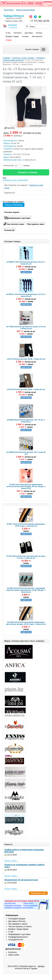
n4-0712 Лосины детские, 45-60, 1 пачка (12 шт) (26, 389)
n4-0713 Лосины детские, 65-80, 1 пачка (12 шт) (26, 359)
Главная (6, 58)
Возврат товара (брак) (18, 929)
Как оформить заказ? (18, 924)
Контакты (18, 33)
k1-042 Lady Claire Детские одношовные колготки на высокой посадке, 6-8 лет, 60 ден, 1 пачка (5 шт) (26, 486)
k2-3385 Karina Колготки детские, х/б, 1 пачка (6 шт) (26, 453)
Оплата (39, 33)
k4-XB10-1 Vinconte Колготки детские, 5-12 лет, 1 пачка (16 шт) (26, 295)
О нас (8, 33)
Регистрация (9, 10)
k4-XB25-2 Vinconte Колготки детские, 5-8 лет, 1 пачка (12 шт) (26, 263)
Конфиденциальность (18, 937)
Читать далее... (11, 861)
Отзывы (25, 36)
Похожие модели (12, 212)
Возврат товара (12, 36)
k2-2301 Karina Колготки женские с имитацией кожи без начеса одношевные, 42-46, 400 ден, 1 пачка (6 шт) (26, 590)
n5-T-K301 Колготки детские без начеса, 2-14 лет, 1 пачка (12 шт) (26, 328)
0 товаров (13, 28)
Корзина (13, 25)
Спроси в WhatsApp (14, 205)
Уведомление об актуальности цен (21, 880)
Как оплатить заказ (14, 224)
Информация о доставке (17, 218)
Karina (21, 141)
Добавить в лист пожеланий (15, 180)
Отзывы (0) (9, 230)
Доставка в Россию (17, 921)
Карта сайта (14, 955)
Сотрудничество (16, 940)
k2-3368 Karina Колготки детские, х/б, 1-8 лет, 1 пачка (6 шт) (26, 421)
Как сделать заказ (35, 224)
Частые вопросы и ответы (20, 926)
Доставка (29, 33)
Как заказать (37, 36)
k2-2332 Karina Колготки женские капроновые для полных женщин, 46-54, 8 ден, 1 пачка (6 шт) (26, 623)
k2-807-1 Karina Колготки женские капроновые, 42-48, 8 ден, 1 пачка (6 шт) (26, 525)
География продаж (17, 919)
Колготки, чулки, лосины (23, 58)
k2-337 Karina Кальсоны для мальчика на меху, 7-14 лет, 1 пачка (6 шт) (26, 557)
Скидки (9, 40)
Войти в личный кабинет (26, 10)
